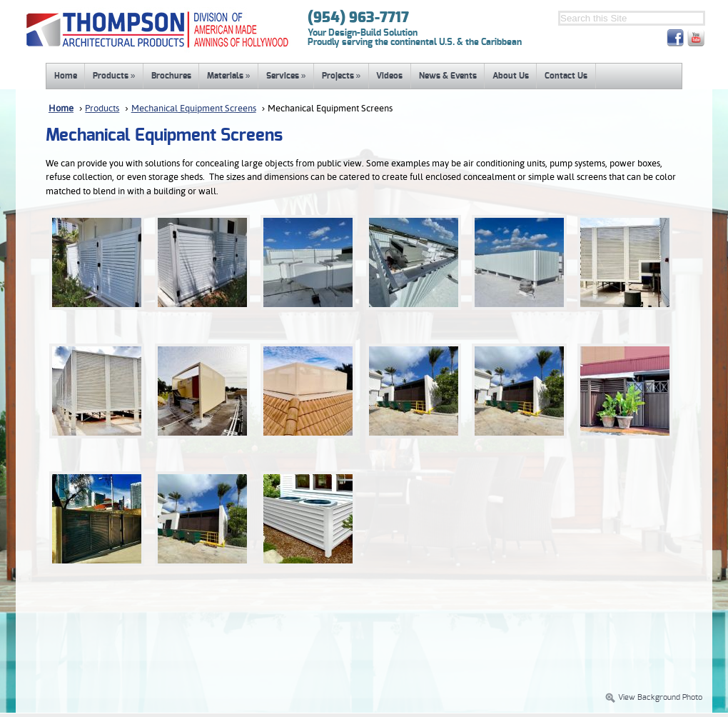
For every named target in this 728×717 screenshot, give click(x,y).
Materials (229, 76)
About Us (511, 76)
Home (66, 76)
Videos (389, 76)
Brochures (171, 76)
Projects (342, 76)
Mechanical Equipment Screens (194, 109)
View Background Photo (653, 698)
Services (286, 76)
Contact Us (566, 76)
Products (114, 76)
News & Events (448, 76)
